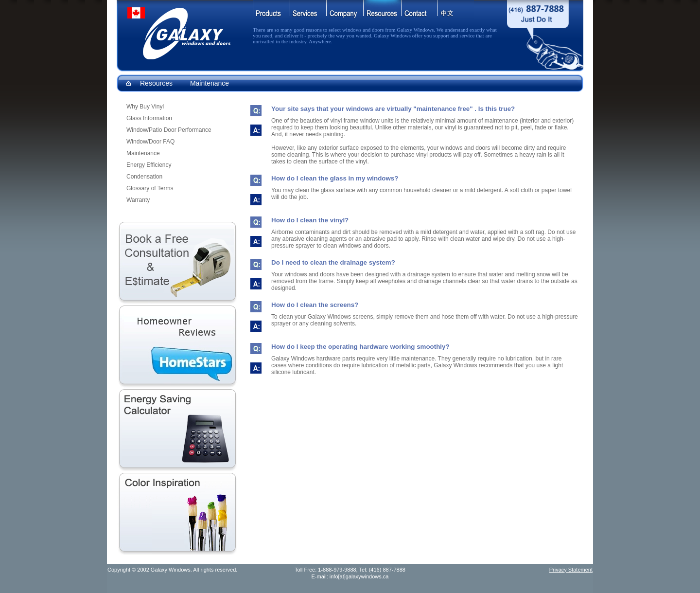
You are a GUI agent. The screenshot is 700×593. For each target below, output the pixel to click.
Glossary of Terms (150, 188)
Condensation (144, 177)
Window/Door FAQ (150, 142)
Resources (156, 83)
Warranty (138, 200)
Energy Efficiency (149, 165)
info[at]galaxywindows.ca (359, 576)
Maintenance (210, 83)
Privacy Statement (571, 570)
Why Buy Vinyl (145, 107)
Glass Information (149, 118)
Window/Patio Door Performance (169, 130)
